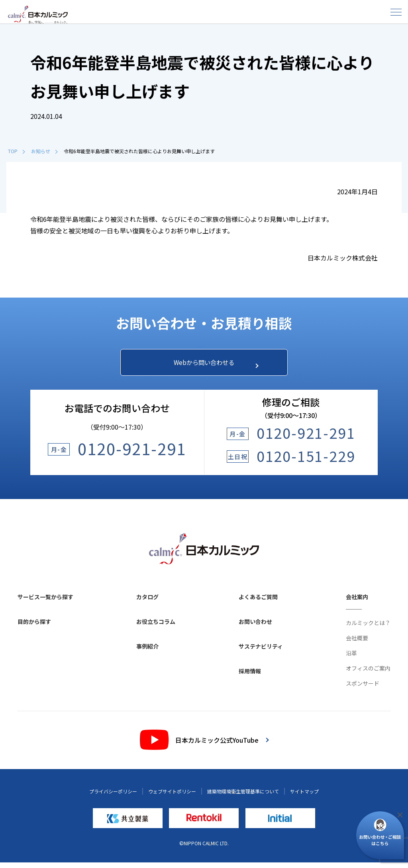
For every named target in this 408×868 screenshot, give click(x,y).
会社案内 (357, 602)
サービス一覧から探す (45, 602)
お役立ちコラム (156, 627)
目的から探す (34, 627)
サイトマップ (304, 797)
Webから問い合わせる (211, 365)
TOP (16, 151)
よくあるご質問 (258, 602)
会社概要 (357, 643)
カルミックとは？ (368, 628)
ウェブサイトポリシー (172, 797)
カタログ (147, 602)
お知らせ (44, 151)
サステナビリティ (261, 652)
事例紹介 (147, 652)
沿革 (351, 659)
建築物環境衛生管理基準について (243, 797)
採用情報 (250, 677)
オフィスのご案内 (368, 674)
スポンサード (363, 689)
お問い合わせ (255, 627)
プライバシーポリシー (113, 797)
